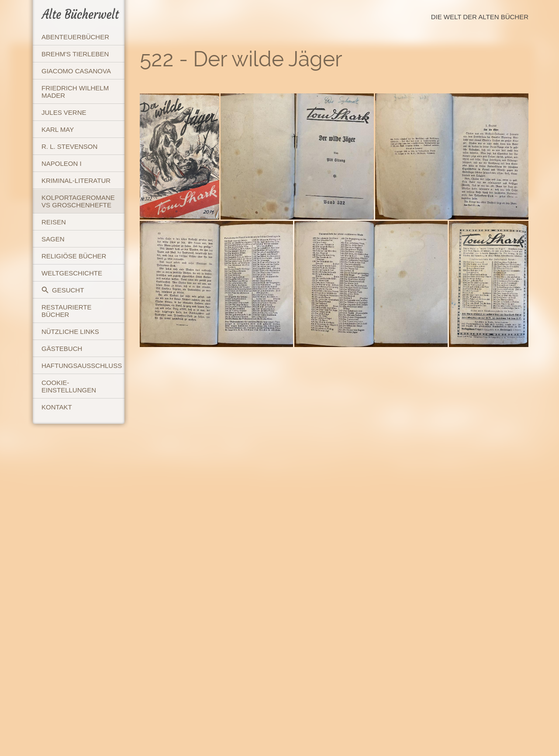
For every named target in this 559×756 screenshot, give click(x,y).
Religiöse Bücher (74, 256)
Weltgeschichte (72, 273)
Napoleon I (62, 163)
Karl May (58, 129)
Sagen (53, 239)
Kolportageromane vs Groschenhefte (78, 201)
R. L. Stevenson (69, 146)
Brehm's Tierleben (75, 54)
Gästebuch (62, 349)
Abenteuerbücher (75, 37)
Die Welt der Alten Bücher (480, 17)
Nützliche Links (70, 332)
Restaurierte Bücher (66, 311)
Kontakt (57, 407)
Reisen (54, 222)
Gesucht (63, 290)
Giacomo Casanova (76, 71)
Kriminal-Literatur (76, 180)
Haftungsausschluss (82, 366)
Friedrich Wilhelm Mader (75, 92)
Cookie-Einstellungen (69, 386)
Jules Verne (64, 112)
